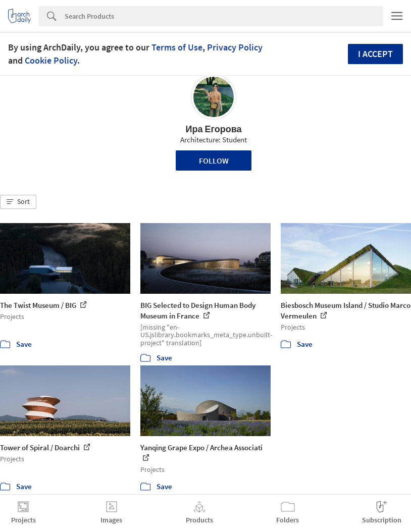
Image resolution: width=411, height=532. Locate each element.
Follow (214, 161)
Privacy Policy (235, 47)
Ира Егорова (213, 129)
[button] (18, 202)
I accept (375, 54)
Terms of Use (177, 47)
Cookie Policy (51, 60)
